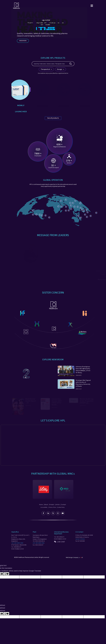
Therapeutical (46, 69)
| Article (58, 509)
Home (40, 509)
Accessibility (44, 512)
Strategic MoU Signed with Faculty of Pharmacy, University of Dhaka (83, 386)
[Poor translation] (6, 577)
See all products (53, 117)
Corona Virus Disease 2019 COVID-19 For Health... (56, 405)
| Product (51, 509)
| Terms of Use (52, 512)
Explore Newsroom (53, 358)
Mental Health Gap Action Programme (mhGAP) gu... (87, 404)
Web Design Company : (72, 562)
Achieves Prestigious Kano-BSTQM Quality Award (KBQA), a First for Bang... (82, 371)
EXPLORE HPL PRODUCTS (53, 58)
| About (45, 509)
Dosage (61, 69)
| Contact (64, 509)
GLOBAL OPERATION (53, 179)
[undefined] (6, 616)
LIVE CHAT (60, 546)
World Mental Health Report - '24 (31, 404)
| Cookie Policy (61, 512)
